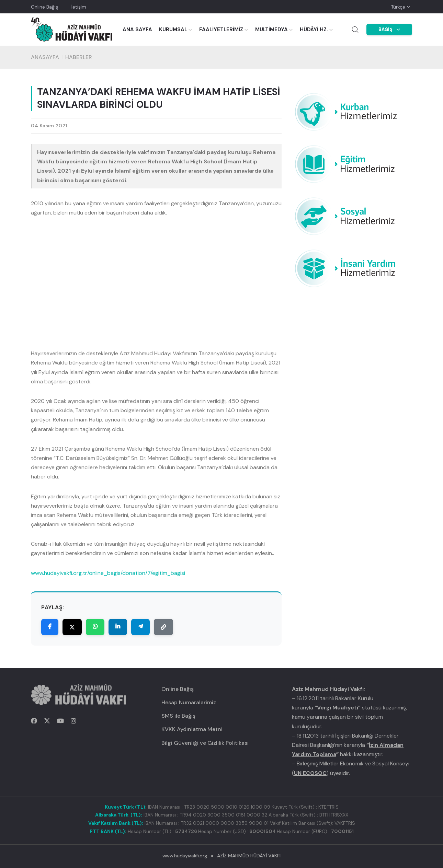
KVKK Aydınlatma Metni (192, 729)
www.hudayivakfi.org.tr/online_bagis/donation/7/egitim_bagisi (108, 573)
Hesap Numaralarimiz (189, 702)
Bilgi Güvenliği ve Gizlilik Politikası (205, 743)
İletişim (78, 7)
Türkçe (398, 7)
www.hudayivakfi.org (185, 856)
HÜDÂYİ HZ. (314, 30)
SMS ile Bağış (178, 716)
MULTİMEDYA (271, 30)
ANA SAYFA (137, 30)
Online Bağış (44, 7)
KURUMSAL (173, 30)
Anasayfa (45, 57)
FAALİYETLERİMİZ (221, 30)
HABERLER (79, 57)
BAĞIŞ (389, 29)
